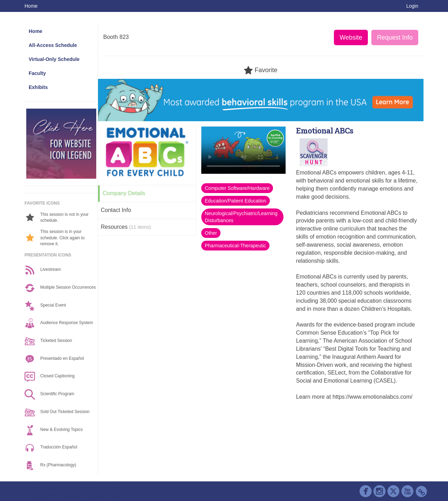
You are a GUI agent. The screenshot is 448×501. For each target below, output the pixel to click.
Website (351, 37)
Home (31, 6)
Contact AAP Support (101, 488)
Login (412, 6)
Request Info (395, 37)
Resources (126, 227)
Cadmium (58, 488)
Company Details (124, 193)
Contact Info (116, 210)
